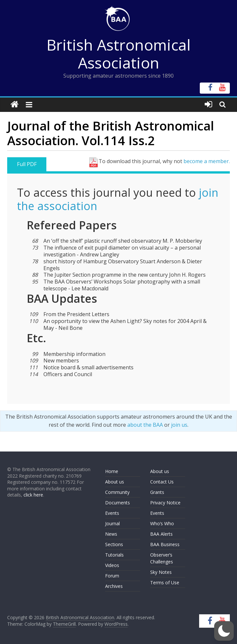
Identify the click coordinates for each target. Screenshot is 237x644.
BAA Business (165, 544)
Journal (112, 523)
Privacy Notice (165, 503)
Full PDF (27, 164)
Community (117, 492)
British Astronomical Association (119, 54)
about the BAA (145, 425)
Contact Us (162, 482)
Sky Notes (161, 572)
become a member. (207, 161)
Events (112, 513)
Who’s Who (162, 523)
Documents (118, 503)
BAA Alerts (161, 534)
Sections (114, 544)
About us (115, 482)
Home (112, 471)
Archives (114, 586)
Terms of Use (165, 583)
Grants (157, 492)
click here (33, 495)
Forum (112, 576)
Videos (112, 565)
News (111, 534)
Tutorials (114, 555)
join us (179, 425)
